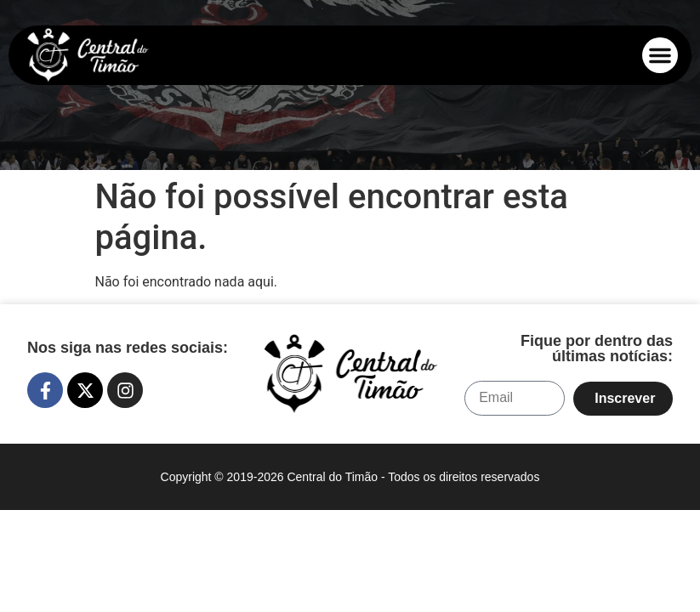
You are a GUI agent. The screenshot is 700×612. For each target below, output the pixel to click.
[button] (660, 55)
